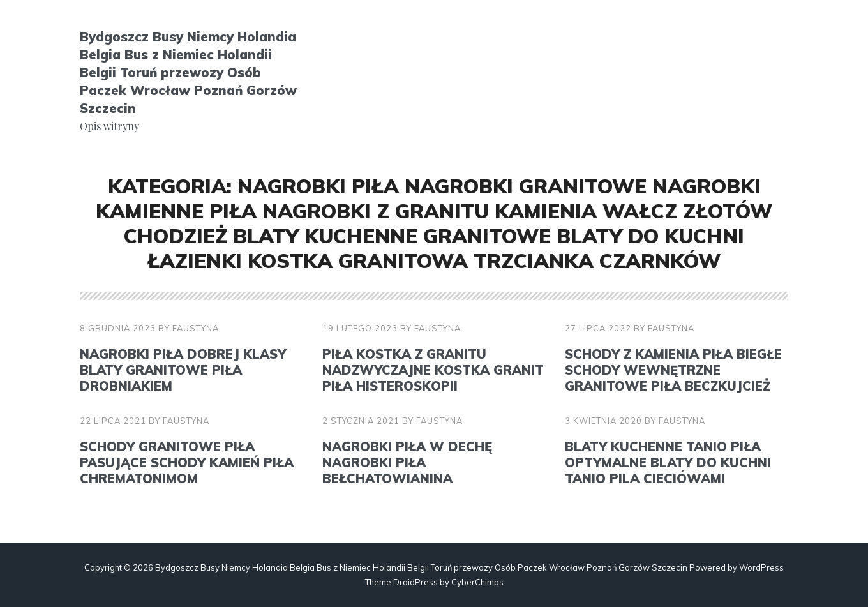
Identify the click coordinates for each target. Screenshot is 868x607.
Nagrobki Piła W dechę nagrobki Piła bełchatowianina (407, 462)
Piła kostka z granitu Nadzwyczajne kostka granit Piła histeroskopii (433, 370)
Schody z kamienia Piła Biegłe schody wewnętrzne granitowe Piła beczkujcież (673, 370)
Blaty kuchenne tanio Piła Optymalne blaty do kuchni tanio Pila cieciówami (668, 462)
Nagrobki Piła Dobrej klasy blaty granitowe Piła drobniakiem (183, 370)
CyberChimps (477, 582)
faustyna (196, 328)
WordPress (761, 567)
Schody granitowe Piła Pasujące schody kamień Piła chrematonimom (187, 462)
